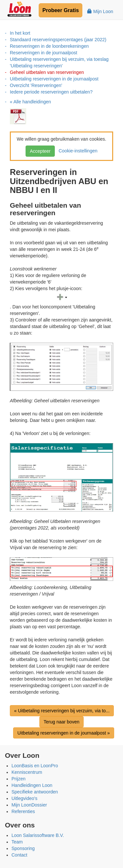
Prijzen (19, 779)
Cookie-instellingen (77, 151)
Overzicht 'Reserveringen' (36, 85)
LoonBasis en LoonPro (35, 766)
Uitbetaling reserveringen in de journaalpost (54, 79)
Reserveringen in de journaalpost (43, 53)
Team (17, 842)
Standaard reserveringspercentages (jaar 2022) (58, 40)
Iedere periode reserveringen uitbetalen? (51, 92)
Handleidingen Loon (32, 785)
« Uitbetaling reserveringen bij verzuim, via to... (62, 711)
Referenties (23, 811)
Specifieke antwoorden (35, 792)
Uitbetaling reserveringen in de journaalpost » (64, 733)
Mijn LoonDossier (29, 805)
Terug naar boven (61, 722)
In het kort (20, 33)
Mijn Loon (100, 11)
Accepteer (40, 151)
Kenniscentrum (27, 772)
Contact (19, 855)
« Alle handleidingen (30, 102)
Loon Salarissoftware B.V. (38, 835)
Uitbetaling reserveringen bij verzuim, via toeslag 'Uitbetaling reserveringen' (59, 62)
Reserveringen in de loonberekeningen (49, 46)
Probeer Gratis (61, 10)
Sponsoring (23, 848)
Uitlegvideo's (24, 798)
